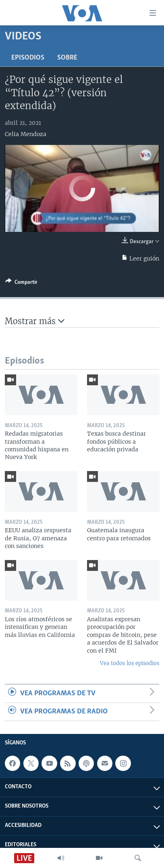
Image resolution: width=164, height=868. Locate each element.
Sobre (67, 58)
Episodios (28, 58)
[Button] (21, 283)
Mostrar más (35, 321)
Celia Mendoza (26, 134)
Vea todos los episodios (130, 663)
